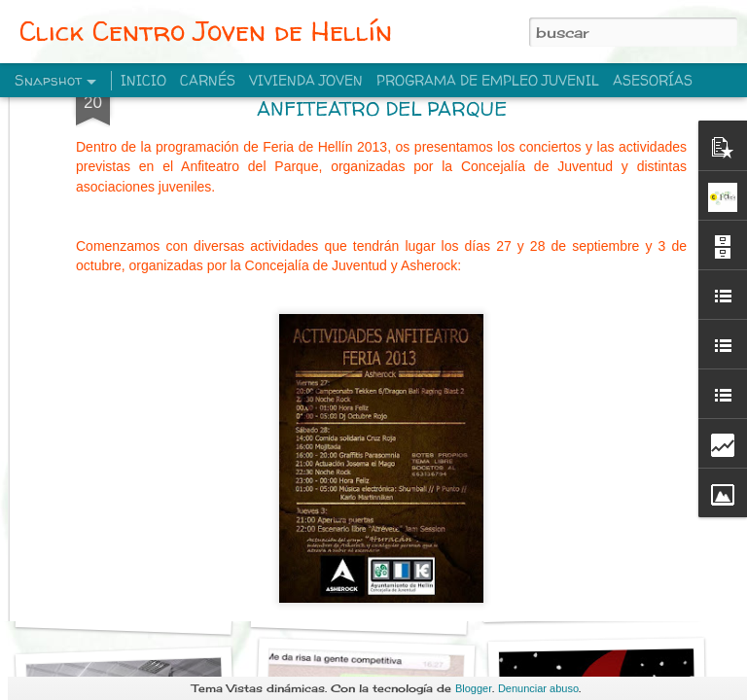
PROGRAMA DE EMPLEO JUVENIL (488, 80)
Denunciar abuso (538, 688)
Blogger (474, 688)
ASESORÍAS (653, 80)
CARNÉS (208, 80)
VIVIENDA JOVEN (306, 80)
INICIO (143, 80)
